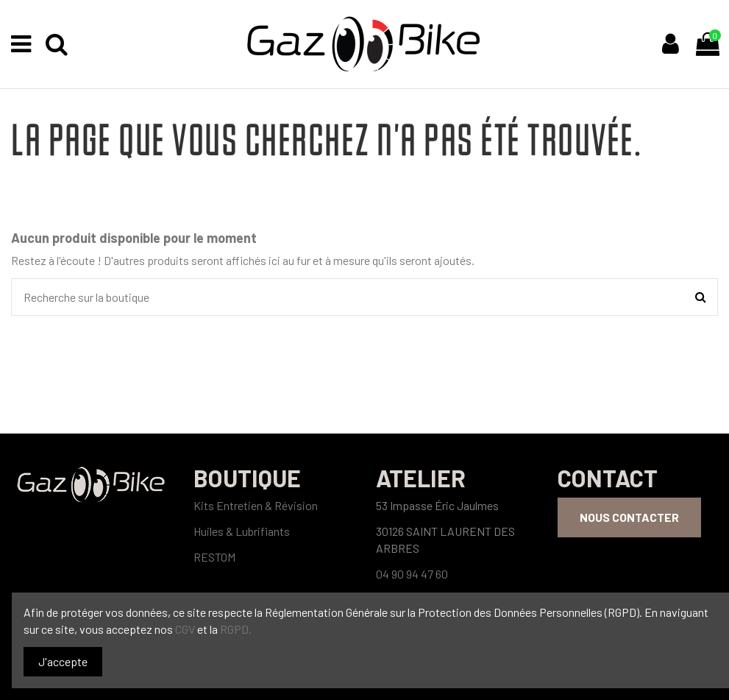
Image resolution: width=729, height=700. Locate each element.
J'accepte (63, 661)
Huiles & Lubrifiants (242, 531)
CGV (186, 629)
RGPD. (236, 629)
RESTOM (214, 557)
